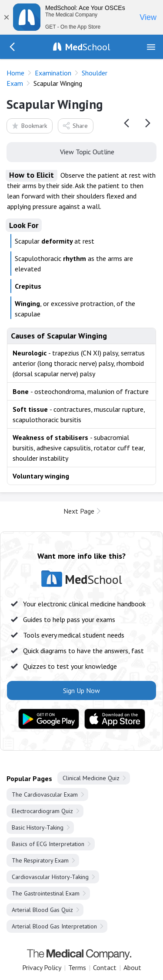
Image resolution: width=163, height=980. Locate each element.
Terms (77, 967)
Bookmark (29, 125)
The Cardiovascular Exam (45, 794)
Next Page (79, 511)
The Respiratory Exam (40, 860)
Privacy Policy (42, 967)
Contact (105, 967)
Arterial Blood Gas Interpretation (54, 926)
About (132, 967)
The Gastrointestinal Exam (46, 893)
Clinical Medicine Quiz (91, 778)
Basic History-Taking (38, 827)
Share (75, 125)
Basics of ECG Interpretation (48, 844)
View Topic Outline (81, 151)
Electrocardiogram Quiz (42, 811)
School (88, 47)
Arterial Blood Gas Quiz (42, 910)
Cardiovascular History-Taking (50, 877)
